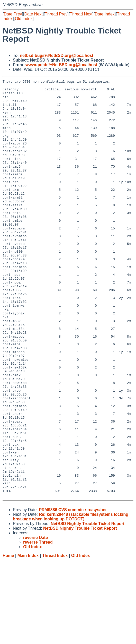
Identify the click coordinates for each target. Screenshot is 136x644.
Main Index (28, 639)
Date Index (105, 14)
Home (8, 639)
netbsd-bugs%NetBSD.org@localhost (57, 55)
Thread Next (81, 14)
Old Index (24, 19)
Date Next (33, 14)
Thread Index (55, 639)
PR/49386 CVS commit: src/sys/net (73, 593)
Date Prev (13, 14)
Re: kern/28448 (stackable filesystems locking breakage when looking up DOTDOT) (71, 600)
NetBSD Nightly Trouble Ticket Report (88, 607)
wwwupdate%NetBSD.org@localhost (61, 65)
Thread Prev (56, 14)
